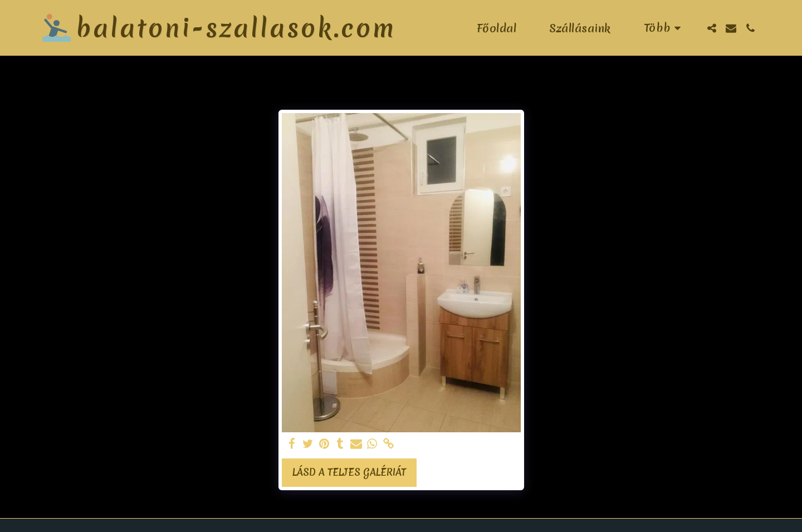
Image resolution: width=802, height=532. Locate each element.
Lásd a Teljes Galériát (349, 472)
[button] (711, 28)
